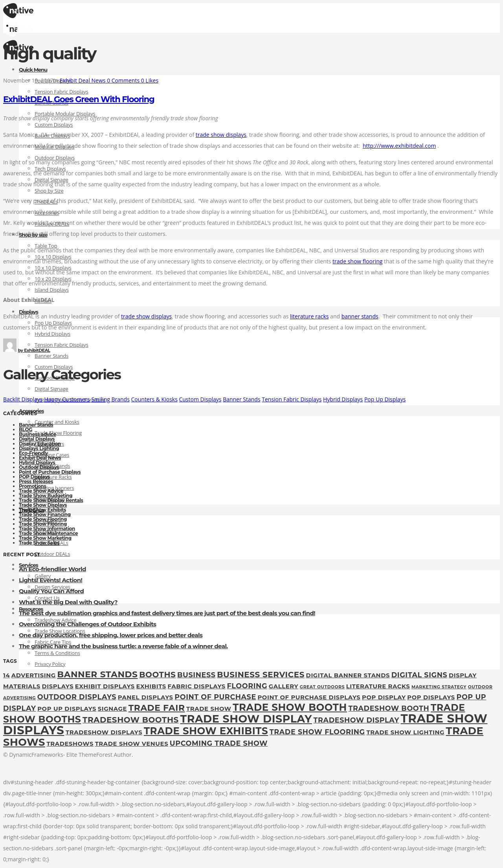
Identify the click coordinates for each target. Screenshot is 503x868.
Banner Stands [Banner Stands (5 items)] (97, 674)
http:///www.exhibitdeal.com (399, 146)
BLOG (26, 429)
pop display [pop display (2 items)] (384, 697)
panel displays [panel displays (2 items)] (146, 697)
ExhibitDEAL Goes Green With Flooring (79, 99)
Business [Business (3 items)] (196, 675)
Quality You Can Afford (51, 591)
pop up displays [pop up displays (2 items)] (67, 709)
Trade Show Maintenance (48, 533)
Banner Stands (51, 356)
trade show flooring (357, 261)
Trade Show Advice (41, 491)
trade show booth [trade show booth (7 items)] (290, 707)
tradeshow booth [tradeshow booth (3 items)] (389, 708)
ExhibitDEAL (34, 350)
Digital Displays (37, 439)
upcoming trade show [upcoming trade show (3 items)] (219, 743)
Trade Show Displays (43, 505)
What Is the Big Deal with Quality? (68, 602)
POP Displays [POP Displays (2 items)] (431, 697)
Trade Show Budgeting (46, 496)
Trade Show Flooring (58, 433)
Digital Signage (51, 389)
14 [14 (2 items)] (6, 675)
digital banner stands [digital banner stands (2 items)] (348, 675)
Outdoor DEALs (52, 554)
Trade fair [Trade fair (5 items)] (157, 708)
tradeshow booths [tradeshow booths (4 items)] (131, 720)
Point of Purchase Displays (50, 472)
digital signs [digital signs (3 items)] (419, 675)
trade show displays (221, 135)
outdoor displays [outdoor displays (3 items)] (77, 697)
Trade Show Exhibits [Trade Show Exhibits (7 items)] (206, 731)
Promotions (32, 486)
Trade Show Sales (39, 543)
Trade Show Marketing (45, 538)
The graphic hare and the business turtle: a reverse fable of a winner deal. (123, 646)
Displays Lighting (39, 448)
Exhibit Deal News (40, 458)
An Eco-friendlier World (52, 569)
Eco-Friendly (33, 453)
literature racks (309, 316)
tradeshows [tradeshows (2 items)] (70, 744)
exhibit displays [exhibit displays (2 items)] (105, 686)
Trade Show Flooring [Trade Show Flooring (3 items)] (317, 732)
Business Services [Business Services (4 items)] (261, 675)
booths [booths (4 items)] (157, 675)
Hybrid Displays (52, 334)
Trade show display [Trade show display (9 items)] (246, 719)
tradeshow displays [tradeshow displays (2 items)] (104, 732)
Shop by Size (49, 191)
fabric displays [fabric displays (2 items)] (197, 686)
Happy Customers (67, 399)
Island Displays (52, 290)
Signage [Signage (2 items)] (112, 709)
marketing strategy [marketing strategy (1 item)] (439, 687)
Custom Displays (54, 125)
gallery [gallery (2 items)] (284, 686)
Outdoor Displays (39, 467)
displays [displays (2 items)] (58, 686)
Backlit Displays (23, 399)
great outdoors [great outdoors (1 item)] (322, 687)
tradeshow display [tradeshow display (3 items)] (356, 720)
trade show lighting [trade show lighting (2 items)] (405, 732)
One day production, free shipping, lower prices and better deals (111, 635)
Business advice (38, 434)
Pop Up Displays (385, 399)
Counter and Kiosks (57, 422)
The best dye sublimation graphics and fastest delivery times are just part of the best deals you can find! (167, 613)
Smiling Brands (110, 399)
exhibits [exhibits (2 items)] (151, 686)
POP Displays (34, 477)
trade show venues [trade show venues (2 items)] (132, 744)
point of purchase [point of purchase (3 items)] (215, 697)
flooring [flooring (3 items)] (247, 686)
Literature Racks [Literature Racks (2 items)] (378, 686)
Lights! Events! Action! (50, 580)
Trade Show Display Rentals (51, 500)
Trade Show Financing (45, 514)
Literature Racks (53, 477)
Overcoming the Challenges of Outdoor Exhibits (87, 624)
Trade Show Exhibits (42, 510)
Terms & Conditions (57, 653)
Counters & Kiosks (154, 399)
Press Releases (36, 481)
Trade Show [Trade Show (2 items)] (209, 709)
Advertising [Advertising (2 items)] (34, 675)
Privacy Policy (50, 664)
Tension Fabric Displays (61, 92)
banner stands (360, 316)
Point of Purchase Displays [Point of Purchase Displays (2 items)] (309, 697)
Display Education (40, 444)
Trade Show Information (47, 529)
